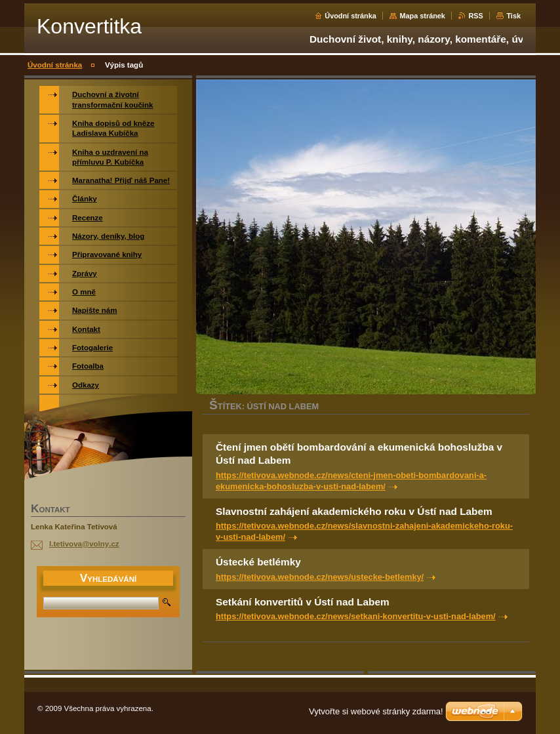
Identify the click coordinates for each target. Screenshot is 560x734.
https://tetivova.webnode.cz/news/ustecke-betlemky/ (320, 577)
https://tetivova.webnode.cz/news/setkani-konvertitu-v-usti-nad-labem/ (356, 616)
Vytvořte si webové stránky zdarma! (376, 711)
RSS (475, 16)
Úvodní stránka (350, 16)
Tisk (513, 16)
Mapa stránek (422, 16)
